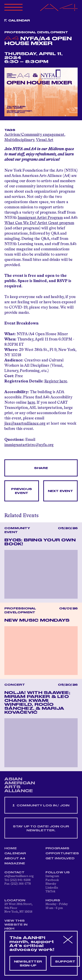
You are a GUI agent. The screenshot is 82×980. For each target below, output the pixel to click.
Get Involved (60, 858)
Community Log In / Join (41, 806)
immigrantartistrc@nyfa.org (29, 445)
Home (10, 848)
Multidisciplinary (19, 140)
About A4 (15, 858)
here (31, 403)
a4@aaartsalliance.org (19, 876)
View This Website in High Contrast (16, 927)
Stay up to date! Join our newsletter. (41, 828)
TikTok (50, 891)
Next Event (60, 491)
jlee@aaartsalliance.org (25, 424)
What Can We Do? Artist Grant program (39, 223)
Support (65, 962)
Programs (58, 848)
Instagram (52, 876)
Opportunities (62, 853)
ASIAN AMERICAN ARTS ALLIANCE (20, 785)
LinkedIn (52, 888)
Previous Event (22, 491)
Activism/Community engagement (34, 135)
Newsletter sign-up (28, 964)
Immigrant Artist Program (40, 218)
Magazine (15, 863)
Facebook (52, 880)
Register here (56, 381)
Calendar (19, 21)
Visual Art (45, 140)
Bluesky (51, 884)
